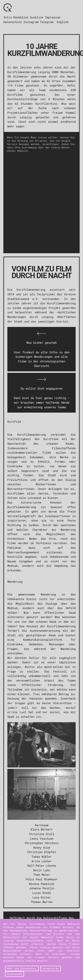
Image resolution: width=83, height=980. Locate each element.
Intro (8, 17)
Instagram (31, 22)
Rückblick (21, 17)
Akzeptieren (51, 968)
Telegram (47, 22)
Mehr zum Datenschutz (22, 968)
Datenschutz (13, 22)
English (63, 22)
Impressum (53, 17)
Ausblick (37, 17)
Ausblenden (14, 974)
